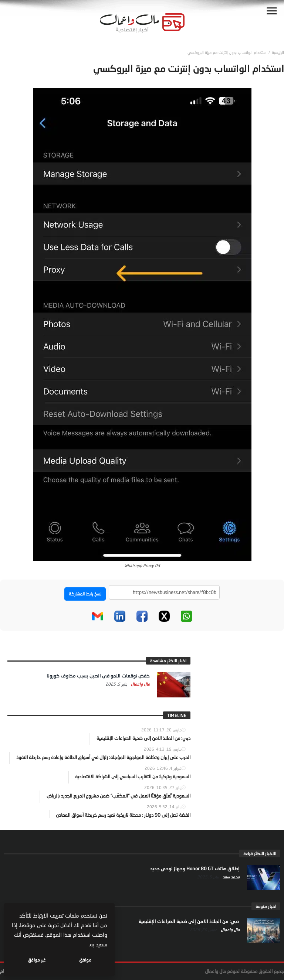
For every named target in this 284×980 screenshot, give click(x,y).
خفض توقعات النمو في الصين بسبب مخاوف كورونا (98, 676)
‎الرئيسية (278, 52)
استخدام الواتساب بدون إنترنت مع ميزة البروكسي (227, 52)
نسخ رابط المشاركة (85, 594)
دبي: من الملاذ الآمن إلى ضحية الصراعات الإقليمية (189, 921)
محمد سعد (231, 877)
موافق (86, 960)
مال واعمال (140, 684)
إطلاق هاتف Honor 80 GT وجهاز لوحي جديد (195, 868)
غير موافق (37, 960)
